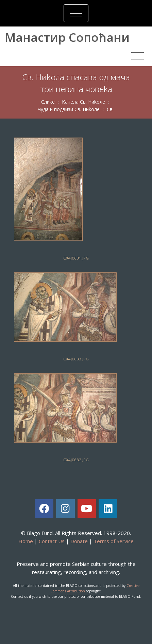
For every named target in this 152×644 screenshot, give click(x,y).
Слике (48, 102)
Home (26, 541)
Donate (79, 541)
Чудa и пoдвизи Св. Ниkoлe (69, 109)
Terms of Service (114, 541)
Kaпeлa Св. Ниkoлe (83, 102)
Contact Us (52, 541)
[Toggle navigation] (76, 13)
